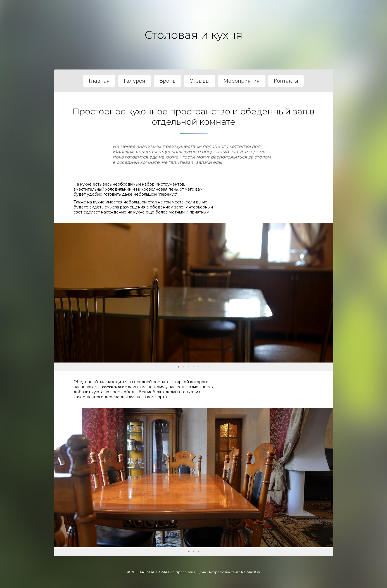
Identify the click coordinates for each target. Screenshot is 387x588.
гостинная (113, 387)
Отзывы (200, 81)
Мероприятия (242, 81)
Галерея (135, 81)
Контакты (286, 81)
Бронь (167, 81)
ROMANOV (251, 572)
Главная (99, 81)
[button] (328, 293)
